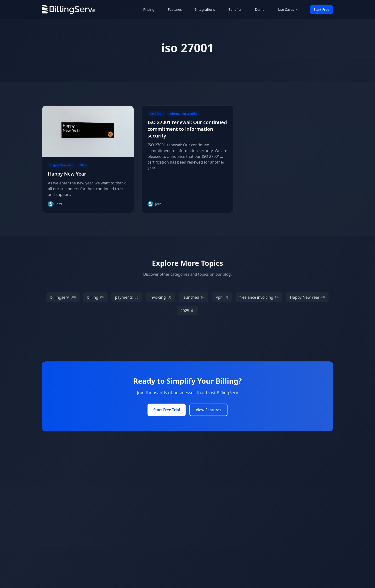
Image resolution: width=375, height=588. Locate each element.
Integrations (205, 9)
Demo (260, 9)
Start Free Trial (167, 410)
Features (175, 9)
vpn (222, 297)
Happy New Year (67, 174)
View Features (208, 410)
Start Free (321, 9)
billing (95, 297)
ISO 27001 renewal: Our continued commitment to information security (187, 129)
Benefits (235, 9)
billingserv (63, 297)
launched (193, 297)
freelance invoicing (259, 297)
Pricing (149, 9)
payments (127, 297)
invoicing (160, 297)
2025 (188, 311)
